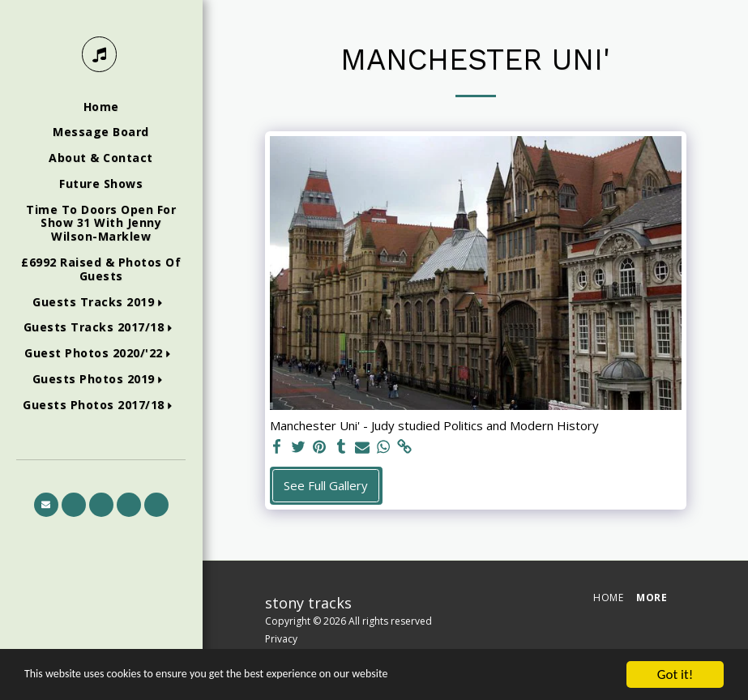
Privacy (281, 639)
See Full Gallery (326, 485)
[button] (101, 303)
